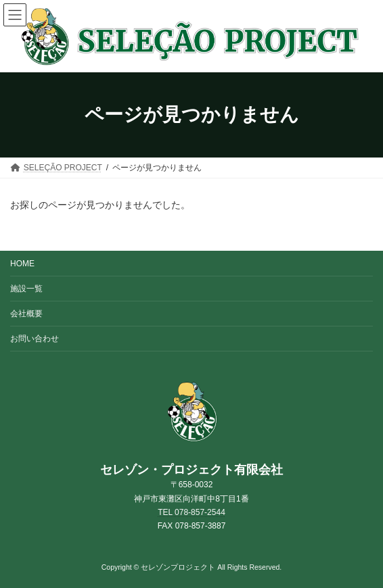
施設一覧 (26, 289)
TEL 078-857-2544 (191, 512)
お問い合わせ (35, 339)
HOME (22, 264)
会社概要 (26, 314)
